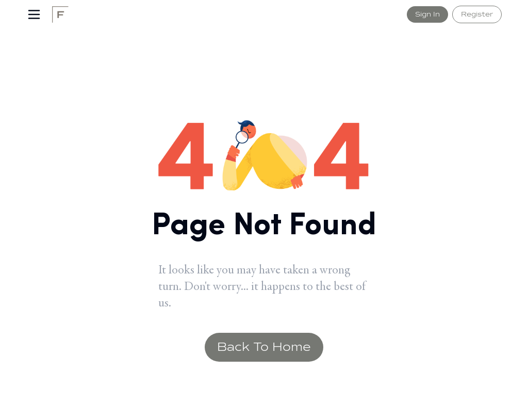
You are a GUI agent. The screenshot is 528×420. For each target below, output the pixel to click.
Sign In (427, 14)
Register (477, 14)
